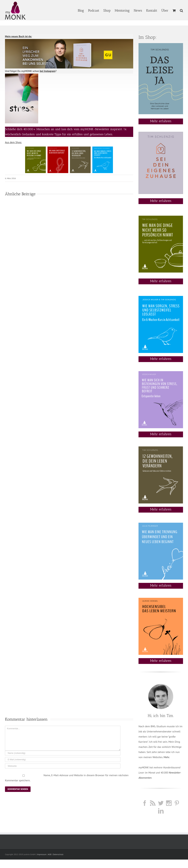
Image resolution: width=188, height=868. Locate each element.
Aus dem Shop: (13, 142)
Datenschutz (58, 854)
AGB (50, 854)
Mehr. (167, 757)
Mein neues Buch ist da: (18, 36)
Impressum (42, 854)
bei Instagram (48, 71)
